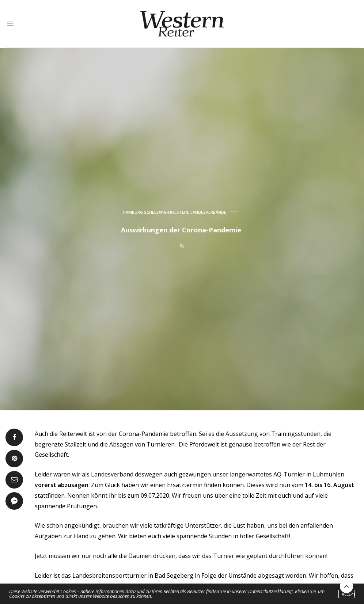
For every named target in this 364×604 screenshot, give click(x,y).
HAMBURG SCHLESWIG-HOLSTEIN (156, 212)
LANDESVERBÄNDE (208, 212)
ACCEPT (348, 595)
